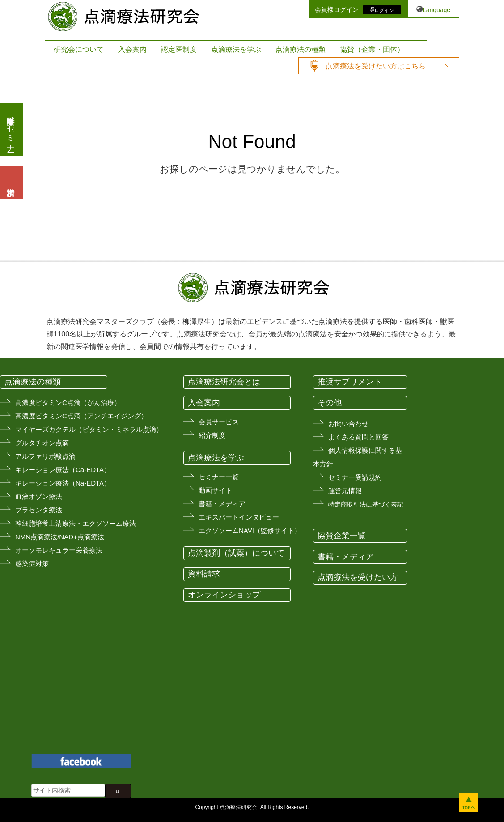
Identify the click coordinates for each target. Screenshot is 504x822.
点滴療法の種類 (301, 49)
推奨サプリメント (350, 382)
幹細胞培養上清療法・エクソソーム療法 (76, 523)
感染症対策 (32, 564)
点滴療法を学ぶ (236, 49)
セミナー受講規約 (355, 477)
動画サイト (215, 490)
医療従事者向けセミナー (11, 130)
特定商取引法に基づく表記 (366, 504)
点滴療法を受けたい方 (358, 577)
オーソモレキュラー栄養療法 (59, 550)
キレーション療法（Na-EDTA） (63, 483)
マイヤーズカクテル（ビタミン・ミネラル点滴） (89, 429)
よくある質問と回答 (358, 437)
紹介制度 (212, 435)
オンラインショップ (224, 595)
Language (436, 10)
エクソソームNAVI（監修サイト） (250, 530)
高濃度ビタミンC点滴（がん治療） (68, 402)
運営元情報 (345, 491)
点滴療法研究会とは (224, 382)
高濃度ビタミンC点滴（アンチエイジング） (81, 416)
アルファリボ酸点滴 (45, 456)
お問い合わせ (348, 424)
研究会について (79, 49)
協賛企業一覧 (342, 536)
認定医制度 (179, 49)
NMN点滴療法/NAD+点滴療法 (60, 537)
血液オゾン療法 (39, 496)
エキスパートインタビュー (239, 517)
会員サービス (219, 422)
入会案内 (132, 49)
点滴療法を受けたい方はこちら (376, 66)
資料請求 (204, 574)
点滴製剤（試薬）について (236, 553)
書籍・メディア (222, 504)
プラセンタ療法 (39, 510)
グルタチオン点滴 (42, 443)
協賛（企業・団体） (372, 49)
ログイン (384, 10)
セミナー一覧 (219, 477)
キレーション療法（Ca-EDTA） (63, 470)
